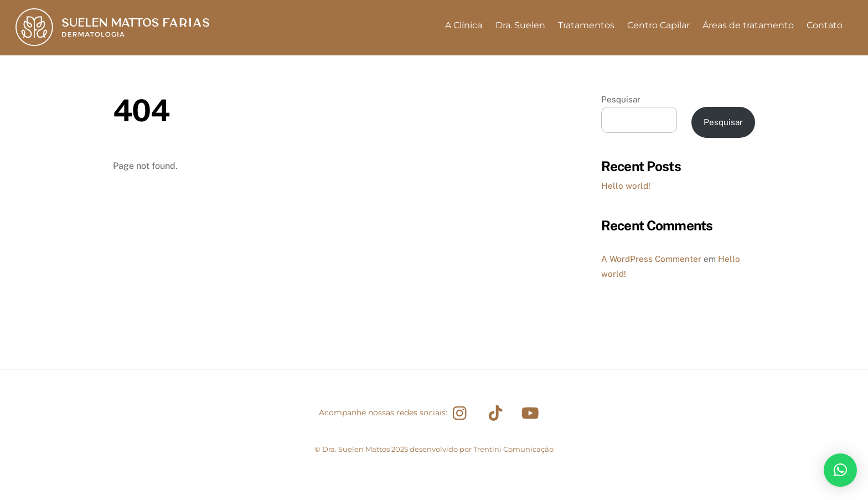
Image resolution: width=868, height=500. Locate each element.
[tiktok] (497, 413)
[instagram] (463, 413)
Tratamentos (586, 25)
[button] (840, 470)
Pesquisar (621, 99)
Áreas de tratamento (748, 25)
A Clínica (464, 25)
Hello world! (626, 186)
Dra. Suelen (520, 25)
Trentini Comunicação (513, 449)
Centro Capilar (658, 25)
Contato (825, 25)
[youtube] (532, 413)
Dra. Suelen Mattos (356, 449)
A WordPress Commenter (651, 259)
